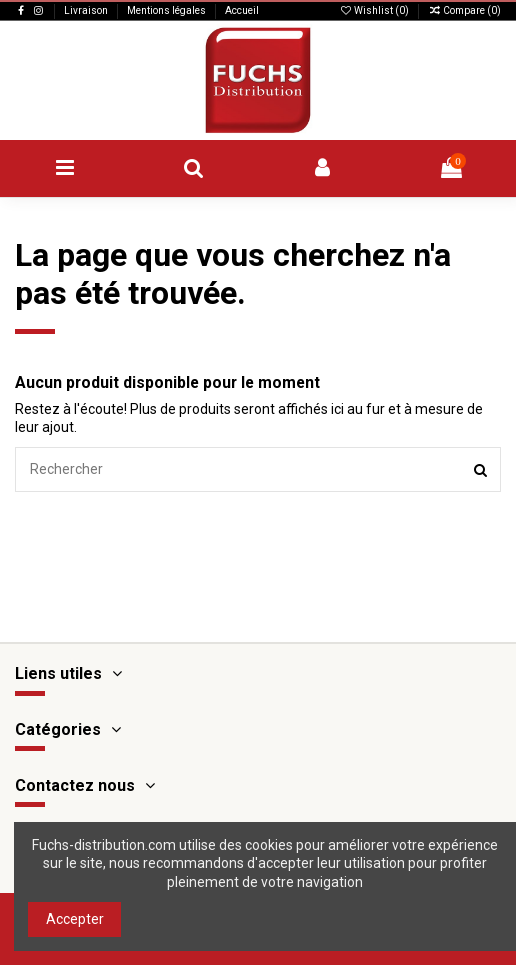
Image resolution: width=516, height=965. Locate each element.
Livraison (87, 10)
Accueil (242, 10)
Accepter (75, 919)
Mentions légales (167, 10)
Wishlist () (375, 10)
